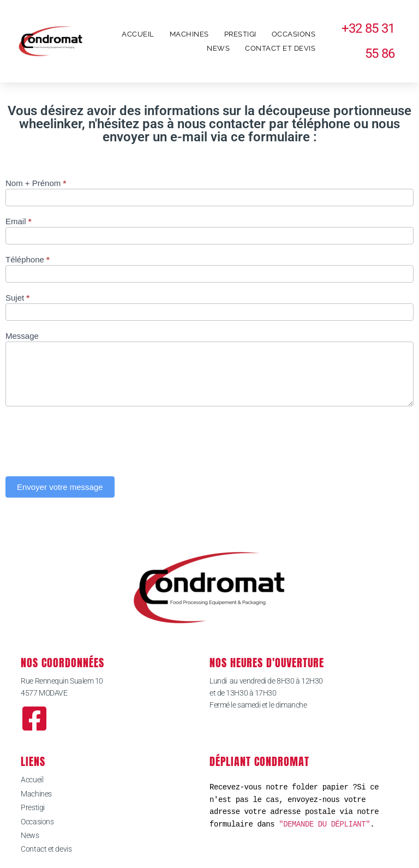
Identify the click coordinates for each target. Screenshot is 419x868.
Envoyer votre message (60, 487)
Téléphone (28, 260)
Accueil (138, 34)
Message (22, 336)
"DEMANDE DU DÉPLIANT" (324, 824)
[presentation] (88, 439)
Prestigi (240, 34)
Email (19, 222)
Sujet (17, 298)
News (218, 48)
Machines (189, 34)
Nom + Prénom (36, 183)
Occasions (294, 34)
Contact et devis (280, 48)
